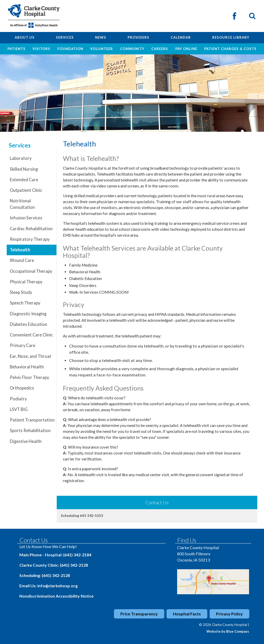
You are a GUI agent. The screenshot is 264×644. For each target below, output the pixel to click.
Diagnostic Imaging (28, 314)
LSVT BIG (19, 409)
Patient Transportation (32, 420)
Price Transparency (139, 614)
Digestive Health (26, 441)
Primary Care (23, 345)
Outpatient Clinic (26, 190)
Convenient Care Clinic (31, 335)
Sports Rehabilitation (30, 431)
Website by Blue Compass (228, 631)
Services (20, 145)
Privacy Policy (229, 614)
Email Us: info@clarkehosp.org (48, 586)
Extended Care (24, 180)
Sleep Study (21, 292)
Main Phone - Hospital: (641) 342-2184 (55, 555)
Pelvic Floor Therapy (29, 377)
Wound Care (22, 260)
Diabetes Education (28, 324)
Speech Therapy (25, 303)
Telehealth (20, 250)
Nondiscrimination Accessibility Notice (56, 596)
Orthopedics (22, 388)
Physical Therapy (26, 282)
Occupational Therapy (31, 271)
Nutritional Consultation (22, 204)
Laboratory (21, 158)
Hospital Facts (187, 614)
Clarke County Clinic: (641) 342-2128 (54, 565)
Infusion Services (26, 218)
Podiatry (18, 399)
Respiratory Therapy (30, 239)
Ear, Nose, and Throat (31, 356)
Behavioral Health (27, 367)
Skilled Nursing (24, 169)
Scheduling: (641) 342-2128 (45, 575)
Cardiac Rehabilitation (31, 229)
